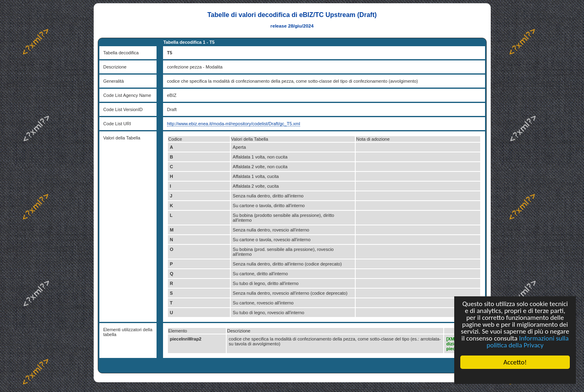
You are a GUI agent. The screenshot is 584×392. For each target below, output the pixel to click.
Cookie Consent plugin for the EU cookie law (515, 376)
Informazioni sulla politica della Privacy (528, 342)
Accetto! (515, 362)
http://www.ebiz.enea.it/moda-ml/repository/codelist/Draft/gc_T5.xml (234, 124)
